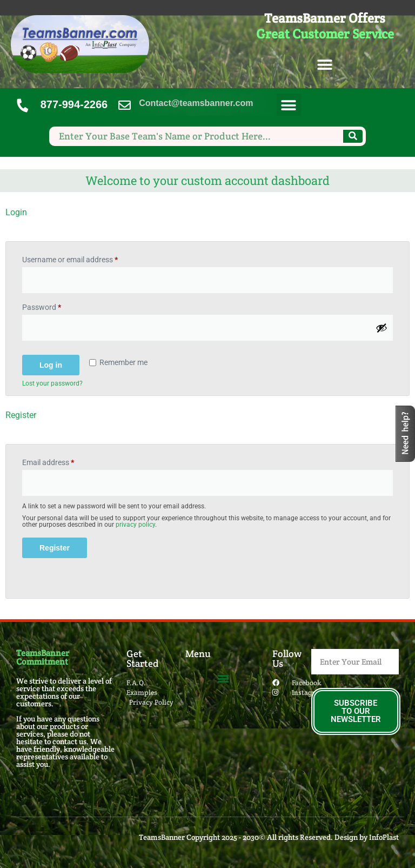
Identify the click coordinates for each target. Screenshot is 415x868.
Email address (63, 461)
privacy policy (135, 525)
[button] (325, 65)
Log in (51, 365)
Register (55, 548)
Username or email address (85, 258)
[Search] (353, 136)
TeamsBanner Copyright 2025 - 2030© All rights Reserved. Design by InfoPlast (269, 837)
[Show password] (381, 328)
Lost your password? (52, 383)
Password (56, 306)
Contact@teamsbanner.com (196, 103)
